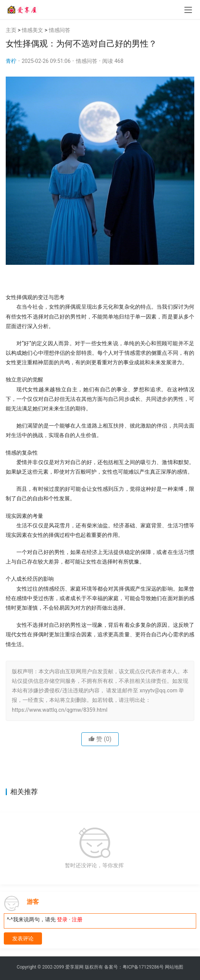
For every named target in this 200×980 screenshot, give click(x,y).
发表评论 (23, 938)
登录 (62, 919)
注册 (77, 919)
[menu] (188, 10)
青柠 (11, 61)
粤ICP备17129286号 (143, 967)
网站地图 (174, 967)
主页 (11, 30)
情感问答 (60, 30)
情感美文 (32, 30)
